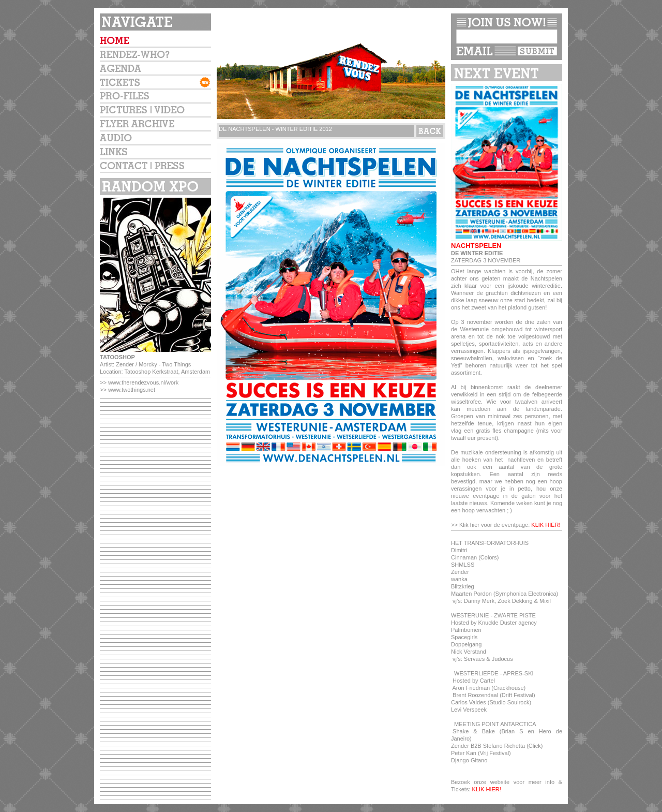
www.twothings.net (132, 390)
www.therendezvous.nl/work (143, 382)
